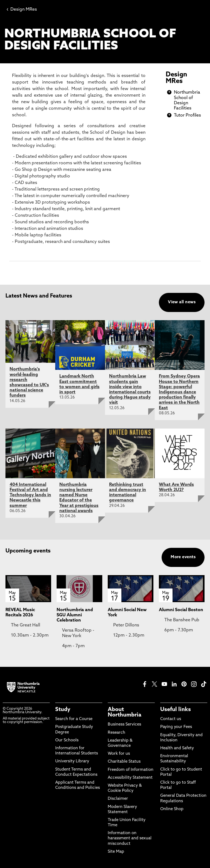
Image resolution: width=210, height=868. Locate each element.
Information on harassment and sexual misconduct (130, 838)
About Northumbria (125, 712)
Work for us (119, 754)
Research (116, 733)
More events (183, 557)
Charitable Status (124, 762)
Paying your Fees (176, 727)
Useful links (176, 710)
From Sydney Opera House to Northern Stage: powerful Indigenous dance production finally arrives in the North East (179, 392)
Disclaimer (118, 799)
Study (63, 710)
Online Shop (172, 809)
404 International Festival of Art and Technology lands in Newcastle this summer (30, 495)
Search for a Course (74, 719)
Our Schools (67, 740)
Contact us (171, 719)
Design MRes (22, 10)
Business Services (124, 725)
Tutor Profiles (187, 115)
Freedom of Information (131, 770)
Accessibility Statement (130, 778)
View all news (182, 302)
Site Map (116, 852)
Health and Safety (177, 748)
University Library (72, 761)
